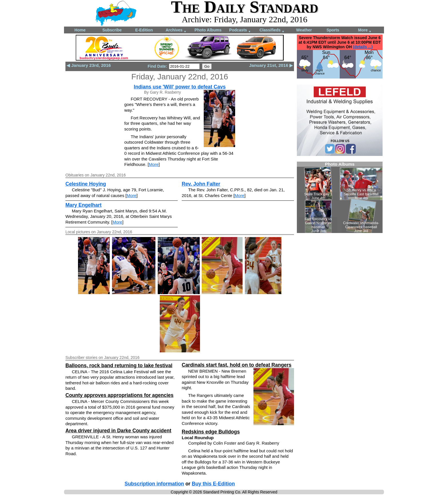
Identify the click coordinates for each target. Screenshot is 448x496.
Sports (333, 30)
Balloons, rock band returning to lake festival (119, 366)
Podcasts (240, 30)
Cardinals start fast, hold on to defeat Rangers (237, 365)
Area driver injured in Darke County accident (118, 431)
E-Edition (144, 30)
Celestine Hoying (86, 184)
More (365, 30)
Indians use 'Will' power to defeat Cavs (180, 87)
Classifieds (272, 30)
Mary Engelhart (83, 205)
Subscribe (112, 30)
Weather (304, 30)
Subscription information (154, 484)
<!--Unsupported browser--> (340, 197)
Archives (176, 30)
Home (80, 30)
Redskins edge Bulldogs (211, 432)
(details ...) (363, 47)
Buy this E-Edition (213, 484)
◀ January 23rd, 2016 (89, 65)
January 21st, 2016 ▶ (271, 65)
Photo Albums (208, 30)
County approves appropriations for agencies (119, 395)
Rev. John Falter (201, 184)
